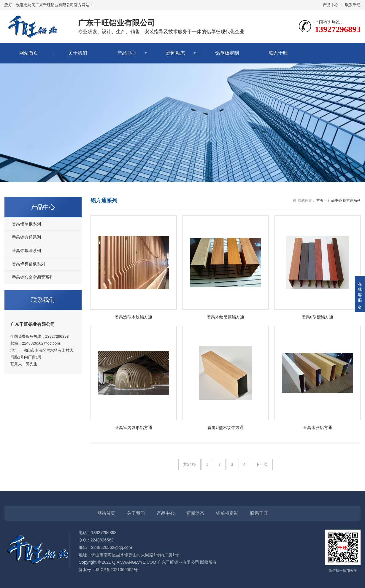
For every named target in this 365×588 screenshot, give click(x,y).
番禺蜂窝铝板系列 (28, 264)
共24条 (190, 464)
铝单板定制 (227, 53)
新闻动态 (176, 53)
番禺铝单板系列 (26, 224)
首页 (320, 200)
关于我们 (78, 53)
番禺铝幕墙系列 (26, 251)
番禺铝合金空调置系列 (33, 277)
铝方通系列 (352, 200)
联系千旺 (353, 5)
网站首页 (29, 53)
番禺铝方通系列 (26, 237)
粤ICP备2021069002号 (116, 570)
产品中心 (331, 5)
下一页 (262, 464)
